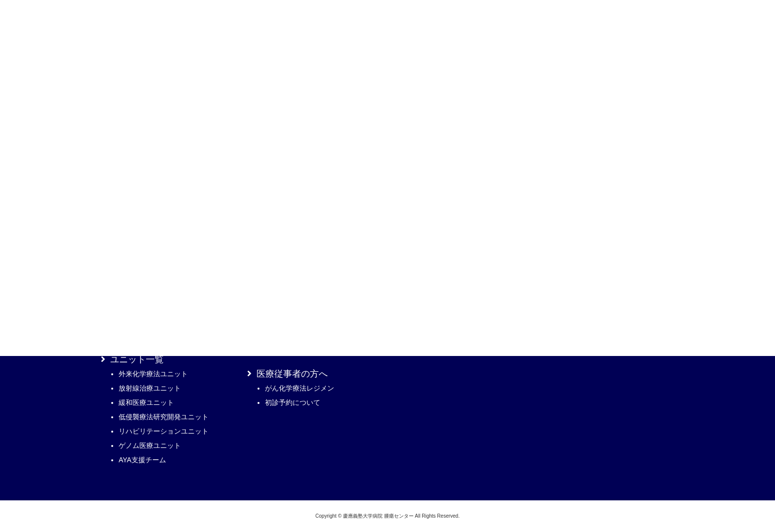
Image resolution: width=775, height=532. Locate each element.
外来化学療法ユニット (153, 374)
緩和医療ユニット (146, 402)
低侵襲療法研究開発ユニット (164, 417)
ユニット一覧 (137, 359)
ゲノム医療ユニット (150, 445)
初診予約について (293, 402)
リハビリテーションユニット (164, 431)
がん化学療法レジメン (300, 388)
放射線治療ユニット (150, 388)
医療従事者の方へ (292, 374)
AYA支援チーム (142, 460)
